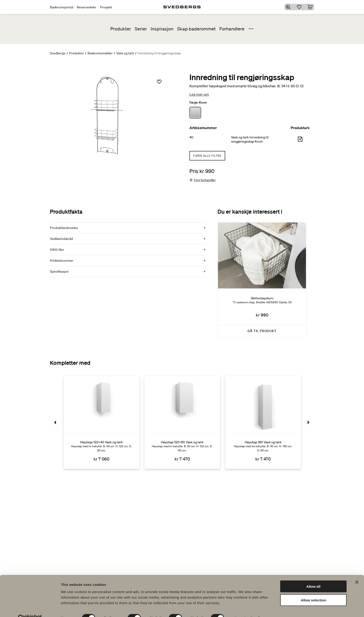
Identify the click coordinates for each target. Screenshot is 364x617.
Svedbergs (58, 53)
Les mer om (199, 94)
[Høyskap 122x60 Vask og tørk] (182, 422)
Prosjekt (106, 7)
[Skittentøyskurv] (262, 280)
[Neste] (309, 422)
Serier (141, 29)
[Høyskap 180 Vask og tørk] (263, 422)
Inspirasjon (162, 29)
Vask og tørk (125, 53)
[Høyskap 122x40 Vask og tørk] (101, 422)
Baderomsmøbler (100, 53)
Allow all (314, 576)
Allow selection (313, 590)
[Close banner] (357, 572)
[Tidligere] (55, 422)
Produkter (121, 29)
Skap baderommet (196, 29)
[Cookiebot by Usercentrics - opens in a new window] (30, 608)
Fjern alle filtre (207, 156)
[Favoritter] (300, 7)
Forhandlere (232, 29)
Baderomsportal (62, 7)
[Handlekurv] (311, 7)
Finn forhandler (205, 180)
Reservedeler (87, 7)
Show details (244, 608)
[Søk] (289, 7)
